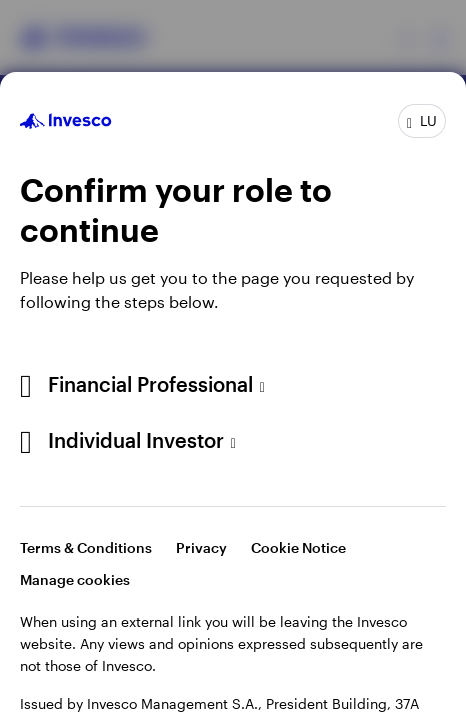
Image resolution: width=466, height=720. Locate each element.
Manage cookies (75, 579)
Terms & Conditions (86, 547)
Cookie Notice (298, 547)
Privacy (201, 547)
